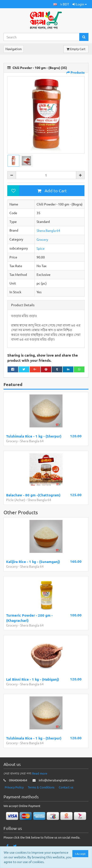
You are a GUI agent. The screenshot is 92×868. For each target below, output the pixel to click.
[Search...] (42, 37)
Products (76, 72)
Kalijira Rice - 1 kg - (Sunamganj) (33, 562)
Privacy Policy (14, 787)
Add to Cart (52, 191)
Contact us (66, 787)
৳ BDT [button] (65, 4)
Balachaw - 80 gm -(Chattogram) (33, 495)
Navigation (14, 49)
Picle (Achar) (16, 500)
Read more (40, 773)
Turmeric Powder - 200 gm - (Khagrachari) (29, 618)
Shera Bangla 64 (48, 230)
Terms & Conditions (41, 787)
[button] (55, 4)
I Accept (80, 854)
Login (80, 4)
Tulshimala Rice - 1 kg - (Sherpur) (34, 436)
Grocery (42, 239)
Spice (41, 248)
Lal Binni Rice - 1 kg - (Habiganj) (33, 679)
